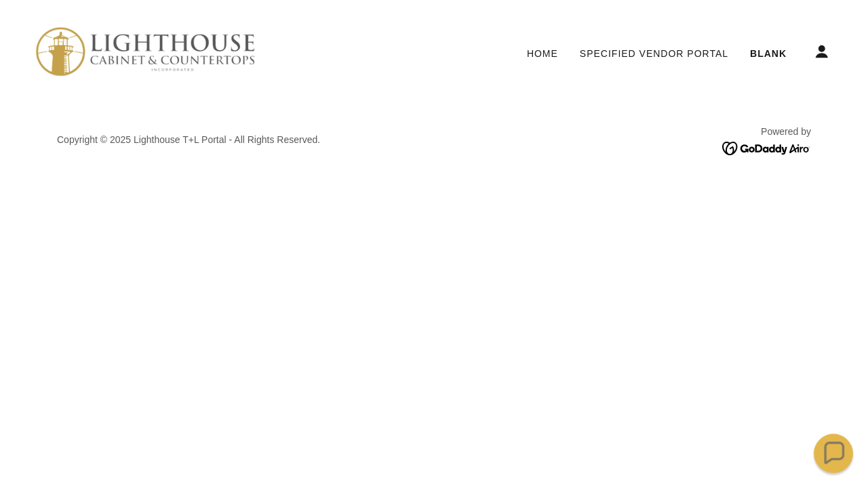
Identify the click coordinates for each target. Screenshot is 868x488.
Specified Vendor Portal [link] (654, 54)
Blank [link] (768, 54)
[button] (822, 52)
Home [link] (542, 54)
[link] (145, 50)
